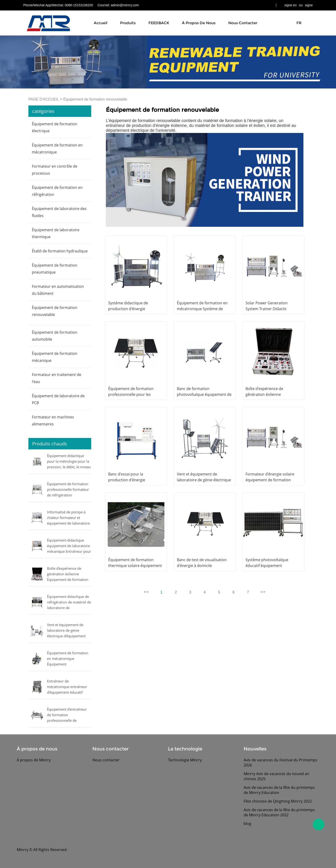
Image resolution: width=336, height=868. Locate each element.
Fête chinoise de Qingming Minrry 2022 (278, 801)
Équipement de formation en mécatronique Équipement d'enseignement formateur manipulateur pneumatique (69, 659)
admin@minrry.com (125, 5)
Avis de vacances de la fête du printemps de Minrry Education (279, 790)
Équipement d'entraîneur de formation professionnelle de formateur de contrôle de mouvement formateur (67, 715)
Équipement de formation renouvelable (95, 99)
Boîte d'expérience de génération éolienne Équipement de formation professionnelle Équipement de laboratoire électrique (68, 574)
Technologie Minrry (185, 760)
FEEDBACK (159, 23)
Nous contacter (243, 23)
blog (247, 824)
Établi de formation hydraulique (60, 251)
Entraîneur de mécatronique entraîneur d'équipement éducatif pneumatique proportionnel (67, 687)
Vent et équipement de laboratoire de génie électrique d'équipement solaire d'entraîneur (66, 631)
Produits (128, 23)
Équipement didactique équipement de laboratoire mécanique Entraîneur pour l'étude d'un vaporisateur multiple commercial (69, 546)
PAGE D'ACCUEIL (44, 99)
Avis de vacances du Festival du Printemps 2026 (281, 763)
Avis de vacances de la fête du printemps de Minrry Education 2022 (279, 812)
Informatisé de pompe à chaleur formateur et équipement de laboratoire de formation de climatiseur (68, 518)
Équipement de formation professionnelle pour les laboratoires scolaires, (131, 394)
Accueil (101, 23)
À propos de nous (199, 23)
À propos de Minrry (34, 760)
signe (309, 5)
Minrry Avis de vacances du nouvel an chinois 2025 (276, 776)
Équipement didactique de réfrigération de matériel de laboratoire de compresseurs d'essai (69, 603)
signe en (291, 5)
